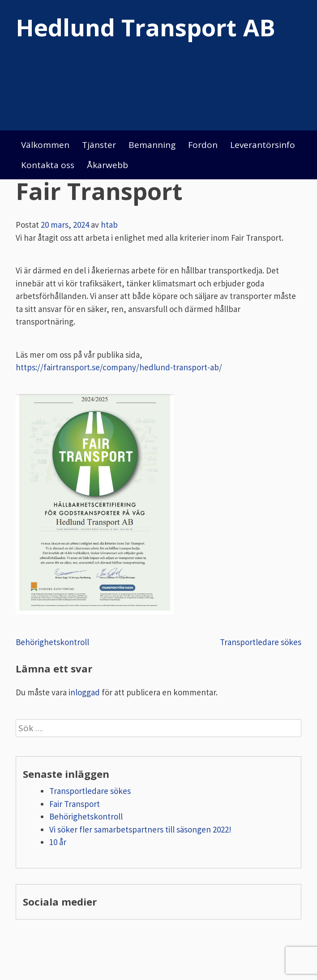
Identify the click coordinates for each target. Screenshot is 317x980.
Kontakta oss (48, 165)
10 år (58, 842)
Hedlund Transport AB (146, 27)
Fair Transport (75, 804)
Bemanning (152, 145)
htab (109, 225)
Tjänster (99, 145)
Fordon (203, 145)
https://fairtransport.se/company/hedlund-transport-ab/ (119, 367)
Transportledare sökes (261, 642)
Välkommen (45, 145)
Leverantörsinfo (263, 145)
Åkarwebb (107, 165)
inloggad (84, 692)
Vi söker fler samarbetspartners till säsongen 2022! (140, 829)
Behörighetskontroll (52, 642)
